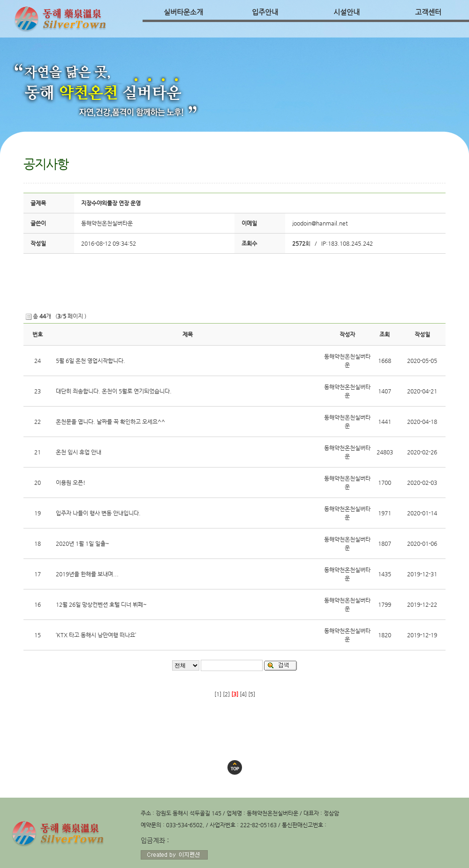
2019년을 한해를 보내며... (87, 574)
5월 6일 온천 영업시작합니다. (91, 361)
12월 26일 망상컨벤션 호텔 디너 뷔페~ (101, 604)
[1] (218, 694)
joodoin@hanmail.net (320, 223)
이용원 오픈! (71, 483)
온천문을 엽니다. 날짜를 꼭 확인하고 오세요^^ (110, 422)
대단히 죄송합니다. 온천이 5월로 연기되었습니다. (114, 391)
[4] (243, 694)
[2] (226, 694)
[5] (252, 694)
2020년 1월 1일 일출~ (83, 543)
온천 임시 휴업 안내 (79, 452)
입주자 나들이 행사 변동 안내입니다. (98, 513)
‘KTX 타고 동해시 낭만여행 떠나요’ (96, 635)
